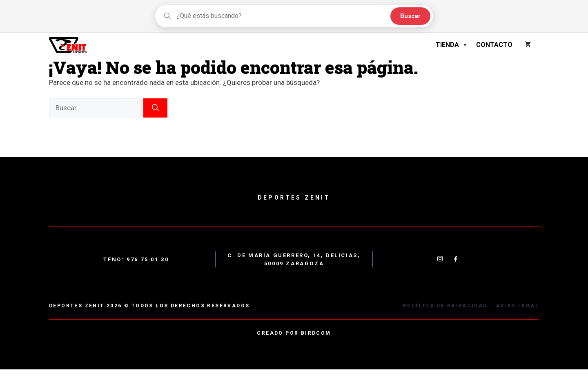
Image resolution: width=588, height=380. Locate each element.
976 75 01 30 (148, 259)
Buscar (410, 16)
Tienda (452, 45)
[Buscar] (155, 108)
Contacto (494, 45)
